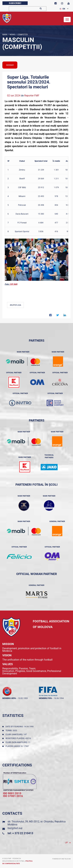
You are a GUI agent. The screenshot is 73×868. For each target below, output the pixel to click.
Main (5, 35)
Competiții (22, 35)
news (12, 35)
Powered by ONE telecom (61, 859)
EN (62, 9)
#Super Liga (15, 305)
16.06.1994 (59, 698)
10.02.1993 (23, 698)
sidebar (10, 65)
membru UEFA (9, 698)
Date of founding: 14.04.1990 (20, 727)
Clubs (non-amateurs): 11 (18, 742)
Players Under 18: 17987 (18, 746)
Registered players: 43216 (19, 738)
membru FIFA (45, 698)
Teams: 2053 (12, 731)
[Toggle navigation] (67, 20)
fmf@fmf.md (15, 828)
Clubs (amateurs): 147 (17, 734)
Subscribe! (15, 3)
